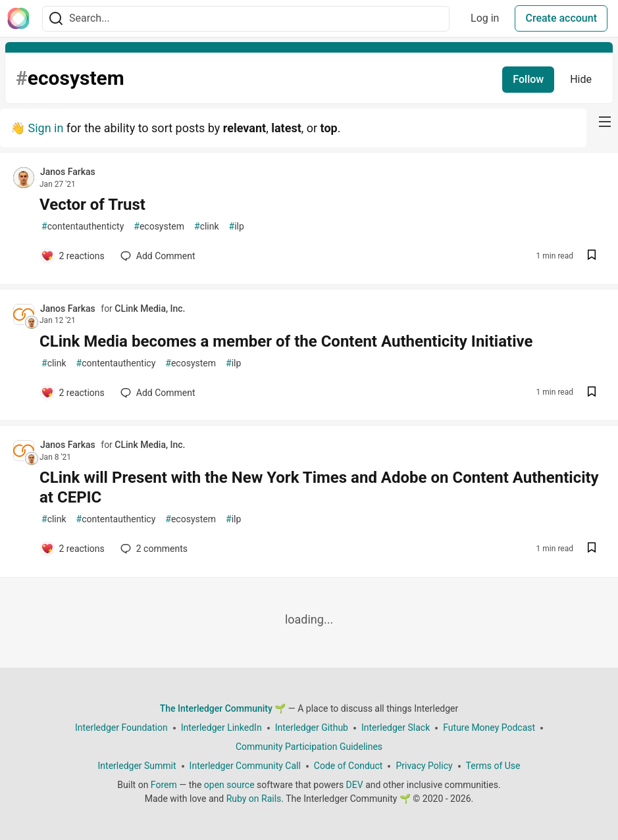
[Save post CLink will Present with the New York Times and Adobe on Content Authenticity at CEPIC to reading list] (592, 549)
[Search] (56, 19)
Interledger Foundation (121, 728)
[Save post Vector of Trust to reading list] (592, 256)
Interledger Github (312, 728)
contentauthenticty (83, 227)
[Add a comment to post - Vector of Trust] (73, 256)
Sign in (45, 128)
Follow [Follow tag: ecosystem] (528, 79)
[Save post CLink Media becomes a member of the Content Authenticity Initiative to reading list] (592, 393)
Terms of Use (493, 766)
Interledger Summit (137, 766)
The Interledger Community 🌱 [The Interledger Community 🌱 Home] (223, 708)
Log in (485, 18)
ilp (237, 227)
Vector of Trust (92, 205)
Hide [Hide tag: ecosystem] (581, 79)
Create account (561, 18)
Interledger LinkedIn (221, 728)
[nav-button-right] (605, 122)
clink (207, 227)
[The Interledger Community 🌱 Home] (18, 18)
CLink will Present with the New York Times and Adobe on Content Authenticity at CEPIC (319, 487)
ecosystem (159, 227)
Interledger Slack (396, 728)
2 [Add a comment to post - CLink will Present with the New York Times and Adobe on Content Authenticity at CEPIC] (153, 549)
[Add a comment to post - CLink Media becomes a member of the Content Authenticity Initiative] (73, 393)
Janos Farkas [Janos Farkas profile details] (68, 172)
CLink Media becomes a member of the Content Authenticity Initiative (286, 341)
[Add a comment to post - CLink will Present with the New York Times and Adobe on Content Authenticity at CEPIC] (73, 549)
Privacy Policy (424, 766)
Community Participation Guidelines (309, 747)
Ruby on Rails (254, 799)
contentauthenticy (116, 363)
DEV (355, 785)
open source (229, 785)
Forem (164, 785)
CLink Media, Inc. (150, 309)
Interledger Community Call (245, 766)
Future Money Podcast (489, 728)
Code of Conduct (348, 766)
